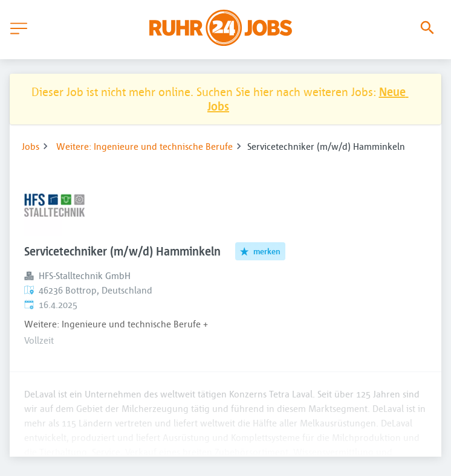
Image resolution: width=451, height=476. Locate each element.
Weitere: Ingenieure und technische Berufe (144, 146)
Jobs (31, 146)
